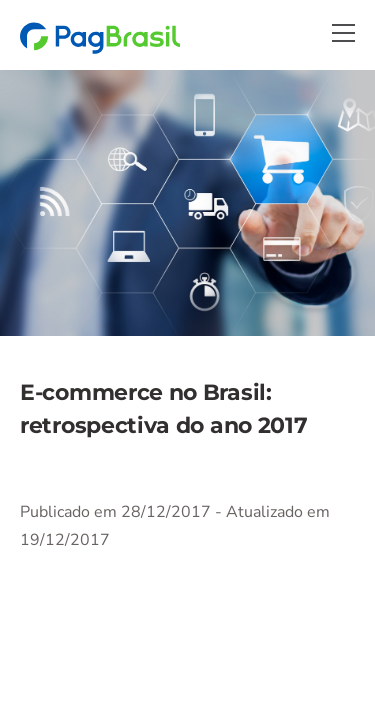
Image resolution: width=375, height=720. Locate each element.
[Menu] (343, 33)
